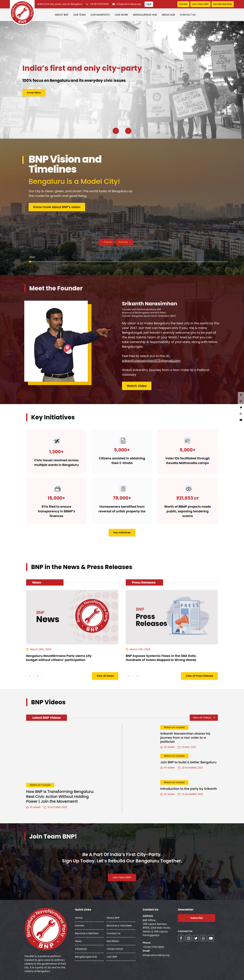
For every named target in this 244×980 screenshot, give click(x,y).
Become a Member (87, 933)
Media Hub (168, 15)
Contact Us (188, 15)
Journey (124, 242)
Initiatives (81, 949)
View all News (105, 676)
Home (79, 918)
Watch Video (137, 386)
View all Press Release (199, 676)
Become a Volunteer (119, 926)
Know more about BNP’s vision (57, 207)
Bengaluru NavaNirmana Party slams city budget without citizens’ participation (59, 658)
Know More (34, 93)
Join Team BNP (200, 4)
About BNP (62, 15)
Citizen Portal (115, 949)
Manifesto (113, 941)
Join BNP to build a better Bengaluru (188, 762)
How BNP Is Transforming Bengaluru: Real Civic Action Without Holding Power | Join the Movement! (60, 796)
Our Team (79, 15)
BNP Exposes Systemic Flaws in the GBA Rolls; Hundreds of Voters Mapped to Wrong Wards (161, 658)
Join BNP (112, 957)
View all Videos (204, 718)
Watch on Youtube (40, 785)
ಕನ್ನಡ (149, 4)
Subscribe (197, 918)
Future (106, 242)
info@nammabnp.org (129, 4)
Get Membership (223, 4)
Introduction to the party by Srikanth (189, 789)
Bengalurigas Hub (145, 15)
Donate (183, 4)
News (78, 941)
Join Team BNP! (122, 877)
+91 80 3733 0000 (99, 4)
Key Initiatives (122, 533)
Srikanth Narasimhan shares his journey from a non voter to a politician (185, 738)
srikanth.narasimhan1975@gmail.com (151, 361)
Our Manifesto (100, 15)
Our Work (121, 15)
